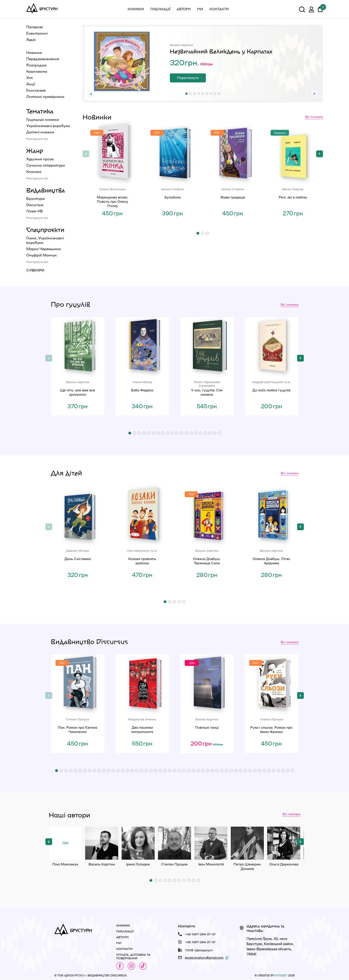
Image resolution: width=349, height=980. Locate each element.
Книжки (136, 9)
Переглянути (188, 78)
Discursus (35, 205)
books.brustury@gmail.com (204, 957)
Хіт (30, 78)
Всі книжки (314, 117)
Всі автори (291, 814)
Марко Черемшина (44, 249)
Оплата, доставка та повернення (133, 956)
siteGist (281, 975)
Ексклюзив (36, 90)
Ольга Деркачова (284, 843)
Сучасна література (46, 165)
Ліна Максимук (65, 843)
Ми (200, 9)
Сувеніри (35, 270)
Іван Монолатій (211, 843)
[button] (187, 94)
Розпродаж (37, 65)
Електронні (37, 33)
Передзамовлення (43, 59)
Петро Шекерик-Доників (247, 843)
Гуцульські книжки (43, 119)
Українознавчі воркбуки (48, 126)
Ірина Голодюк (138, 843)
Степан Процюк (174, 843)
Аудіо (31, 39)
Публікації (160, 9)
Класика (34, 171)
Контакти (219, 9)
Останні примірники (45, 96)
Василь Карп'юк (102, 843)
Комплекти (37, 71)
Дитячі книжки (40, 132)
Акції (31, 84)
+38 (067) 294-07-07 (200, 934)
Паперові (35, 27)
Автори (184, 9)
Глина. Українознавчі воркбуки (45, 240)
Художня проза (40, 159)
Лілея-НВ (34, 211)
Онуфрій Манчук (42, 255)
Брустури (36, 198)
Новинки (34, 52)
